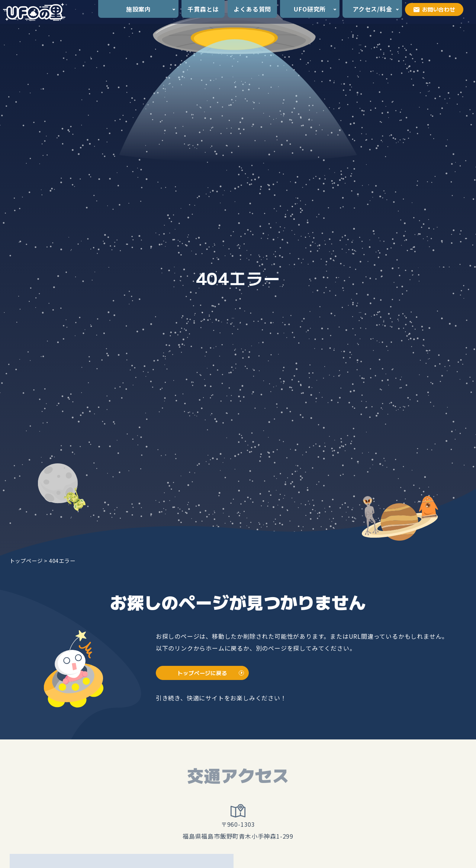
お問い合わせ (434, 9)
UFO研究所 (310, 9)
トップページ (26, 561)
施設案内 (139, 9)
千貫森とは (203, 9)
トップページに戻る (202, 673)
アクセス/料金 (372, 9)
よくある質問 (252, 9)
